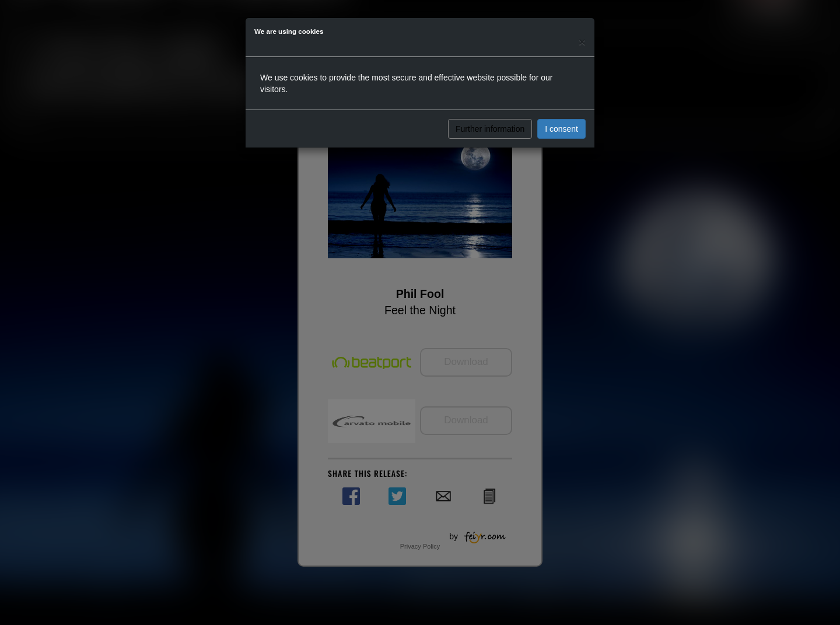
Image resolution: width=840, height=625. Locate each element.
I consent (561, 129)
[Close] (582, 42)
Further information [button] (490, 129)
